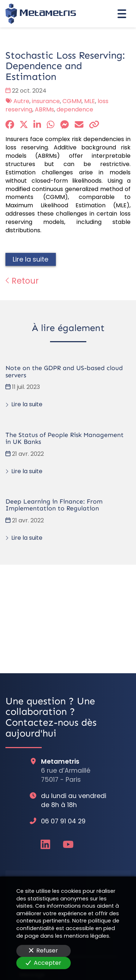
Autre (21, 101)
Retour (22, 281)
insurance (46, 101)
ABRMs (44, 109)
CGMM (72, 101)
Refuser (44, 951)
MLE (90, 101)
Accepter (44, 963)
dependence (75, 109)
